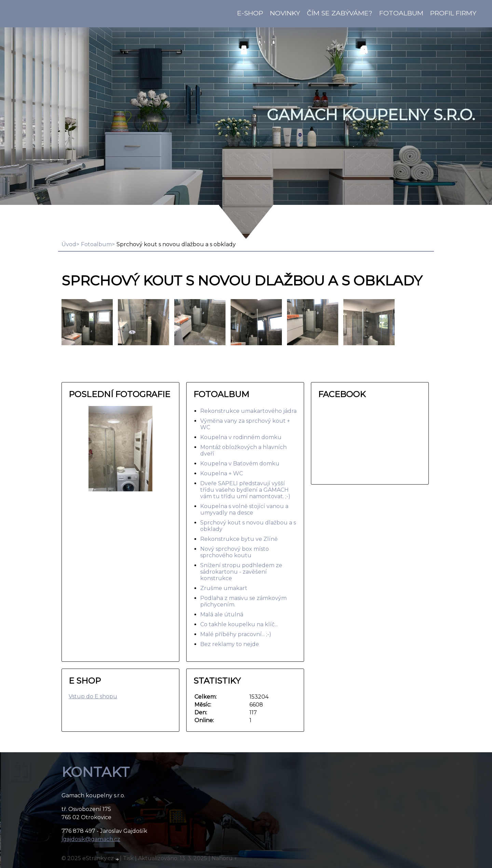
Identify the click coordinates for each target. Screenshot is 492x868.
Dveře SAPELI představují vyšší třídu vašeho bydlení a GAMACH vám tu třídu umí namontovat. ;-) (245, 490)
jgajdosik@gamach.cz (91, 839)
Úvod (69, 244)
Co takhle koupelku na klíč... (239, 624)
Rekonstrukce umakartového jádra (248, 411)
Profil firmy (453, 13)
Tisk (128, 858)
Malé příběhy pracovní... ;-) (236, 634)
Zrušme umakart (224, 588)
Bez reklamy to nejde (230, 644)
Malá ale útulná (222, 614)
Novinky (285, 13)
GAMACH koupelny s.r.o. (371, 115)
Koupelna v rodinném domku (241, 437)
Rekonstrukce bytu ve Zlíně (239, 539)
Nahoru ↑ (224, 858)
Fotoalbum (401, 13)
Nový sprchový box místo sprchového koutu (235, 552)
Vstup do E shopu (93, 696)
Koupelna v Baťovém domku (240, 464)
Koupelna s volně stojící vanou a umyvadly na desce (244, 509)
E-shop (250, 13)
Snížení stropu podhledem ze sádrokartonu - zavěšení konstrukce (241, 572)
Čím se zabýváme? (340, 13)
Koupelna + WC (222, 473)
